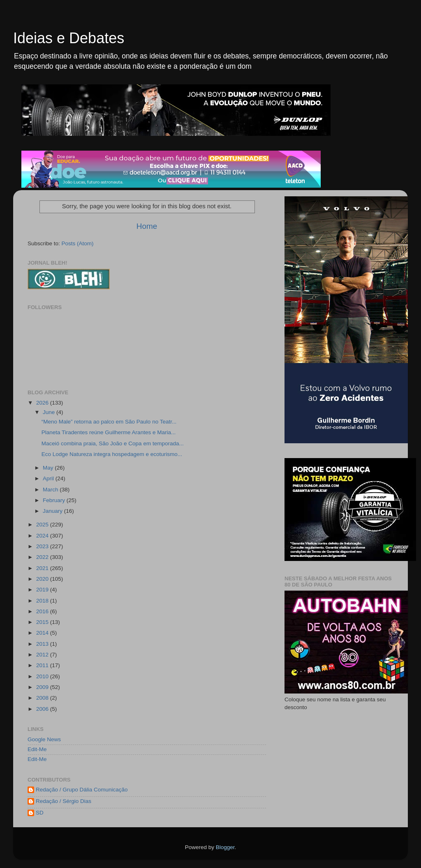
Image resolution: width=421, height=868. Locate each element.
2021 (43, 568)
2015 (43, 622)
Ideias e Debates (69, 38)
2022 (43, 557)
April (49, 478)
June (50, 412)
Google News (44, 739)
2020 (43, 579)
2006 (43, 709)
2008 (43, 698)
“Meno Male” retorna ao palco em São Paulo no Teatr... (109, 422)
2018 (43, 601)
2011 (43, 665)
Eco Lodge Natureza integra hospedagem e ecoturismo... (112, 454)
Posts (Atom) (78, 243)
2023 (43, 546)
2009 (43, 687)
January (53, 511)
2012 (43, 655)
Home (147, 226)
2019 (43, 590)
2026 (43, 403)
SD (40, 813)
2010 (43, 676)
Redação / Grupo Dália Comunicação (82, 790)
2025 (43, 525)
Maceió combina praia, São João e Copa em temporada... (113, 443)
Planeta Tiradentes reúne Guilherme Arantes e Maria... (109, 432)
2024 (43, 536)
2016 (43, 611)
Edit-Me (37, 749)
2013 (43, 644)
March (51, 490)
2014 (43, 633)
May (49, 468)
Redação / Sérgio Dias (64, 801)
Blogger (225, 847)
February (55, 500)
